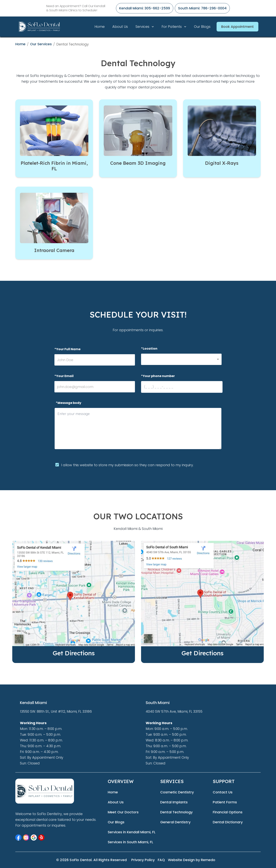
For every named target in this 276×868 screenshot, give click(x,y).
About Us (120, 27)
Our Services (41, 44)
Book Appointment (237, 27)
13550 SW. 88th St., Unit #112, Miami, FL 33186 (56, 711)
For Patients (174, 27)
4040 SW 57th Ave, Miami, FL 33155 (174, 711)
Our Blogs (202, 27)
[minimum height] (138, 429)
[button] (181, 359)
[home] (39, 27)
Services (145, 27)
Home (100, 27)
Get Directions (74, 653)
